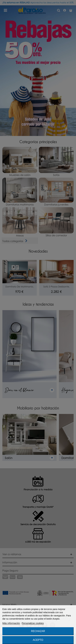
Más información (11, 623)
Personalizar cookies (33, 623)
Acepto (38, 640)
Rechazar (38, 631)
